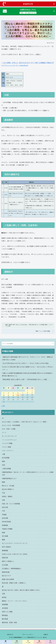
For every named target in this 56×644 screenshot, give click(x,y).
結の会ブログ (6, 576)
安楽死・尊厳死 (7, 496)
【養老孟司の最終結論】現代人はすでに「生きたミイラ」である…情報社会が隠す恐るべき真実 (27, 358)
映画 (3, 532)
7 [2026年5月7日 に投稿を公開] (23, 393)
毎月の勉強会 (6, 547)
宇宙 (3, 493)
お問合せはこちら (29, 11)
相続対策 (5, 558)
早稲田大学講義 (7, 529)
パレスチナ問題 (7, 443)
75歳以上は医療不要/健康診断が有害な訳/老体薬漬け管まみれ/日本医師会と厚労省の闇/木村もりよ (27, 374)
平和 (3, 511)
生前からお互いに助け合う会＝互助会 (15, 554)
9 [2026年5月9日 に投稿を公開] (32, 393)
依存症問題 (6, 458)
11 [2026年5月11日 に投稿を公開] (8, 395)
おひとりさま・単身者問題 (11, 425)
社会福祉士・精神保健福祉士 (12, 568)
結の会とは (10, 634)
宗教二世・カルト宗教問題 (11, 504)
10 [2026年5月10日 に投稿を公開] (4, 395)
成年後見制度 (6, 522)
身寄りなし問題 (7, 612)
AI (3, 418)
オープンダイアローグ (9, 436)
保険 (3, 461)
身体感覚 (5, 608)
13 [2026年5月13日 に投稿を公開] (18, 395)
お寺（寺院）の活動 (9, 429)
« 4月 (3, 406)
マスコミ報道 (6, 447)
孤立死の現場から (8, 489)
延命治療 (5, 518)
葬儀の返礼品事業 (8, 579)
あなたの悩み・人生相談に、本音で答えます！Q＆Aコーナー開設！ (25, 422)
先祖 (3, 465)
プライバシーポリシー (28, 634)
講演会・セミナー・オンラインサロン (15, 601)
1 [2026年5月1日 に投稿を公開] (27, 390)
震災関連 (5, 619)
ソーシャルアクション (9, 440)
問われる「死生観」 (9, 486)
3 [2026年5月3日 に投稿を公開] (4, 393)
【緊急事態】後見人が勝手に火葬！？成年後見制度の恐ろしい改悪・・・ (27, 379)
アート (4, 433)
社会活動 (5, 565)
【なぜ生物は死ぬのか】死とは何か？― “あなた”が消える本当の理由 (25, 363)
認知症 (4, 597)
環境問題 (5, 550)
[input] (28, 344)
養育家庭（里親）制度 (9, 622)
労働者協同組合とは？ (9, 478)
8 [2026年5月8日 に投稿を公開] (27, 393)
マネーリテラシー (8, 451)
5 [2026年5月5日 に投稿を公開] (13, 393)
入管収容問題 (6, 469)
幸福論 (4, 514)
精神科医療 (6, 572)
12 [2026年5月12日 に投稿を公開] (13, 395)
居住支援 (5, 507)
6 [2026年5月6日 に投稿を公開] (18, 393)
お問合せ (46, 634)
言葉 (3, 594)
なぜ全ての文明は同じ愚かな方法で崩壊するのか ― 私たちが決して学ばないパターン (28, 368)
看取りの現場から (8, 561)
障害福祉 (5, 615)
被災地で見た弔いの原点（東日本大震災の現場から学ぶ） (21, 590)
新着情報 (5, 525)
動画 (3, 482)
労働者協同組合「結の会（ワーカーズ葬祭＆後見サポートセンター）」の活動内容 (28, 473)
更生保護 (5, 536)
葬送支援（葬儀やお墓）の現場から (14, 583)
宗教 (3, 500)
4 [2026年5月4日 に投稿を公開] (8, 393)
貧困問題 (5, 604)
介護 (3, 454)
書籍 (3, 540)
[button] (53, 343)
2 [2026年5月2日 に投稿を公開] (32, 390)
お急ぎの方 (29, 4)
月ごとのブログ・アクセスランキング (15, 543)
